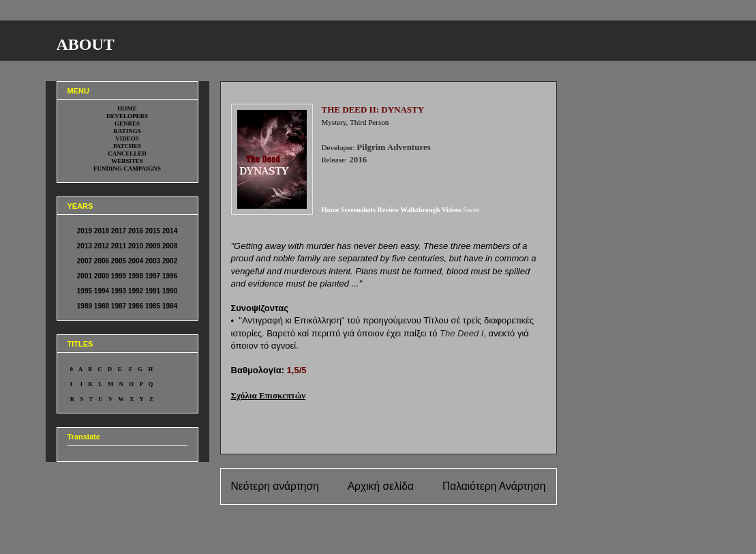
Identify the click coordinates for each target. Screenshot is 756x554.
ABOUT (86, 44)
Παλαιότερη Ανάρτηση (494, 486)
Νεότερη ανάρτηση (275, 486)
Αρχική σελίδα (381, 486)
